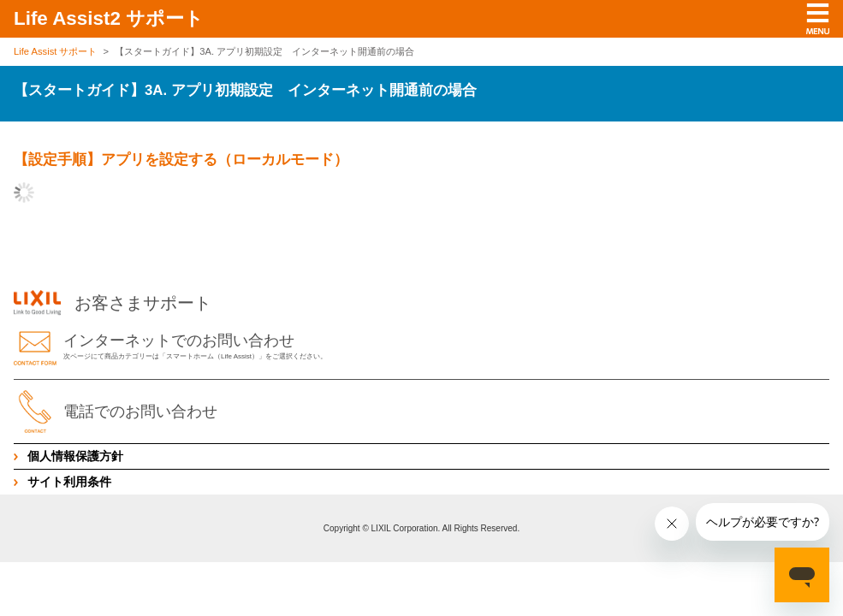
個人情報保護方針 (75, 456)
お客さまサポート (113, 303)
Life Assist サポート (55, 51)
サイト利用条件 (69, 482)
